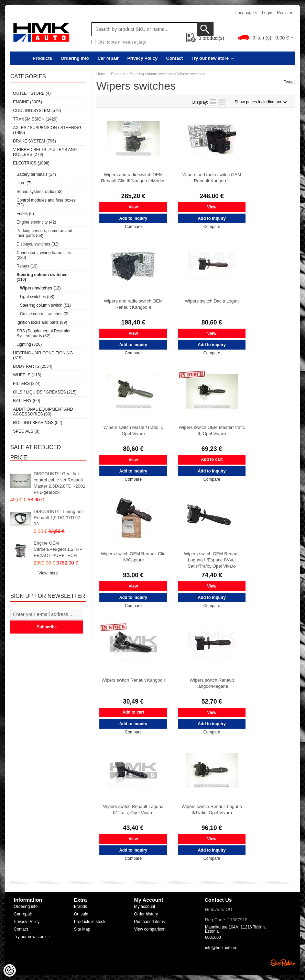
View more (48, 573)
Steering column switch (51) (45, 305)
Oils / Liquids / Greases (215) (45, 392)
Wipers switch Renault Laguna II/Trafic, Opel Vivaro (133, 810)
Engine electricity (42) (36, 222)
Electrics (118, 74)
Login (267, 13)
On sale (81, 914)
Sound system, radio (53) (40, 192)
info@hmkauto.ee (221, 948)
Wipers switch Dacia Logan (212, 301)
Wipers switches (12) (40, 288)
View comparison (150, 929)
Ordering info (75, 58)
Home (101, 74)
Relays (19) (27, 266)
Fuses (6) (25, 214)
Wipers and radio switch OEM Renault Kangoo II (212, 178)
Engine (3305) (28, 102)
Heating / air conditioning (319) (43, 355)
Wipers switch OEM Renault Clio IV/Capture (133, 557)
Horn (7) (24, 183)
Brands (80, 907)
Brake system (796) (35, 141)
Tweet (289, 82)
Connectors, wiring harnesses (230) (44, 255)
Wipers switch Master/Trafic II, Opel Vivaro (133, 430)
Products (42, 58)
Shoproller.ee (283, 963)
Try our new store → (213, 58)
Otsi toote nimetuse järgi (122, 42)
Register (285, 13)
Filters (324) (27, 384)
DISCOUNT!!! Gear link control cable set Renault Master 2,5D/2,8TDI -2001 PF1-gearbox (59, 483)
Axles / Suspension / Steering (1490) (47, 130)
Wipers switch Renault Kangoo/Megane (212, 683)
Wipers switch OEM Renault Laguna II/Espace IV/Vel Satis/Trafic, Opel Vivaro (212, 560)
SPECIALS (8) (26, 431)
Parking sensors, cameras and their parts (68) (44, 233)
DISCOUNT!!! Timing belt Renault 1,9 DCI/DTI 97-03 (59, 518)
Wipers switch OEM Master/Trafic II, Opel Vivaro (212, 430)
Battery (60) (27, 401)
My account (145, 907)
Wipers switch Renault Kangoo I (133, 680)
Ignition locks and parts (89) (42, 322)
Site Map (82, 929)
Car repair (108, 58)
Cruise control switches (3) (44, 314)
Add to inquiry (133, 218)
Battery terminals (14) (36, 174)
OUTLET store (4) (32, 93)
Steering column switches (151, 74)
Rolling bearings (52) (38, 423)
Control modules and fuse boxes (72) (46, 203)
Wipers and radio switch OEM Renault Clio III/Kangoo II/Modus (133, 178)
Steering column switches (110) (42, 277)
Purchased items (149, 922)
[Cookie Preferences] (10, 970)
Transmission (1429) (35, 119)
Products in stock (90, 922)
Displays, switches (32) (38, 244)
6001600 (213, 937)
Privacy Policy (142, 58)
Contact (174, 58)
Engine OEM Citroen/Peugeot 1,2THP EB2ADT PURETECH (58, 549)
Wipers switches (191, 74)
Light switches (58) (37, 297)
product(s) (205, 38)
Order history (146, 914)
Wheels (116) (27, 375)
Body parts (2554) (33, 366)
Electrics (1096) (31, 163)
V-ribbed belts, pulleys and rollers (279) (45, 152)
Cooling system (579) (37, 111)
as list (213, 102)
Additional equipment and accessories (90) (43, 412)
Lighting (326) (29, 344)
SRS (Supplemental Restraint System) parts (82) (43, 333)
